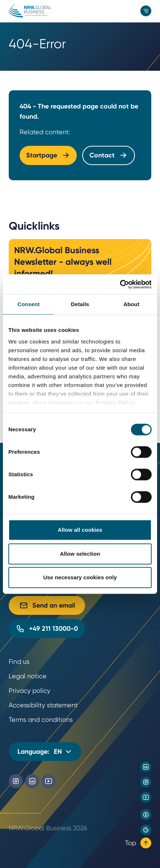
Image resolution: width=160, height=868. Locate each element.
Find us (19, 661)
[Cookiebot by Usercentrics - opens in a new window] (120, 284)
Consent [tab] (29, 304)
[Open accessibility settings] (146, 815)
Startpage (48, 155)
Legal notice (28, 676)
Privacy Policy (115, 402)
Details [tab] (80, 304)
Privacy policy (29, 690)
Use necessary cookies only (80, 577)
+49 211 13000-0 (47, 629)
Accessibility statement (43, 705)
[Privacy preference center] (146, 830)
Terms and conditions (41, 719)
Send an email (47, 605)
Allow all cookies (80, 530)
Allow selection (80, 554)
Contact (109, 155)
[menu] (146, 11)
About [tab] (131, 304)
